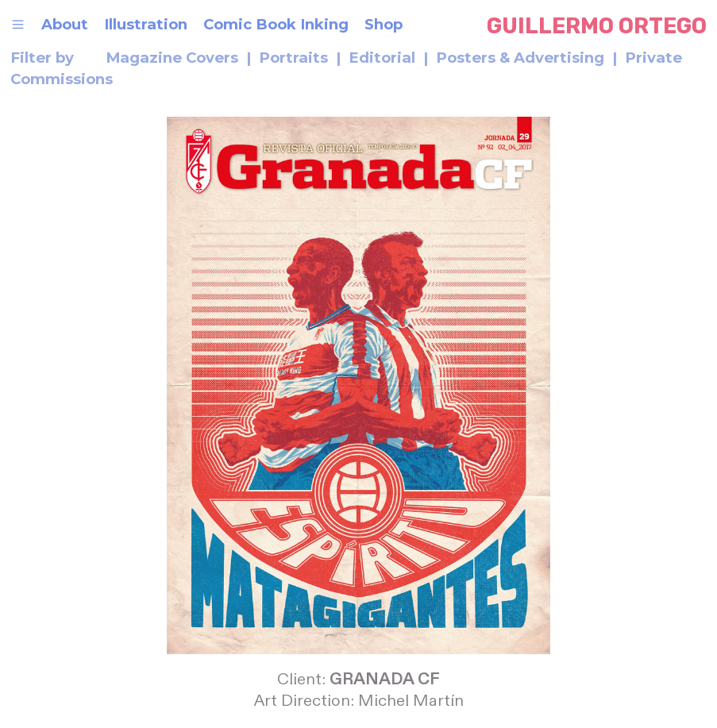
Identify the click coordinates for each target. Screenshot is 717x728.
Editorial (382, 58)
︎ (18, 24)
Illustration (146, 24)
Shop (385, 24)
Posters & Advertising (520, 58)
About (65, 24)
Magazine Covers (174, 58)
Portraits (293, 58)
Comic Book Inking (276, 24)
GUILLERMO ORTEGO (597, 26)
